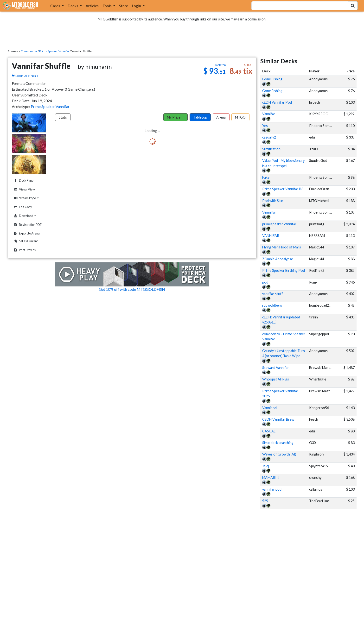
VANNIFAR (271, 236)
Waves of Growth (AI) (279, 454)
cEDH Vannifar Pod (277, 102)
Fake (266, 177)
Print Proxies (24, 250)
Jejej (266, 466)
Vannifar (269, 114)
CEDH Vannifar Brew (278, 419)
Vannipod (269, 408)
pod (265, 282)
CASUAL (269, 431)
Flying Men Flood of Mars (282, 247)
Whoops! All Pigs (276, 379)
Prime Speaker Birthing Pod (284, 270)
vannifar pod (272, 489)
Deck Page (23, 180)
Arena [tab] (221, 117)
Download (29, 216)
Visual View (24, 189)
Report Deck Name (25, 76)
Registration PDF (27, 225)
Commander (29, 51)
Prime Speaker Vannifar (54, 51)
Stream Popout (26, 198)
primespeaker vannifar (279, 224)
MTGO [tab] (240, 117)
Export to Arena (26, 233)
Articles (92, 6)
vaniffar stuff (273, 294)
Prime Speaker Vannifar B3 (283, 189)
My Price (174, 117)
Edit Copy (22, 207)
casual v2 (269, 137)
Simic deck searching (278, 443)
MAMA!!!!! (271, 478)
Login (137, 6)
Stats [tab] (63, 117)
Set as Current (25, 241)
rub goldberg (272, 305)
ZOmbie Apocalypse (278, 259)
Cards (56, 6)
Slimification (271, 149)
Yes (265, 126)
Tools (107, 6)
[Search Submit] (353, 6)
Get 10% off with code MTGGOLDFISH (132, 289)
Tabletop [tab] (200, 117)
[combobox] (297, 6)
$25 (265, 501)
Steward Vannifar (276, 368)
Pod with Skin (273, 201)
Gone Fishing (272, 79)
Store (124, 6)
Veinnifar (269, 212)
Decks (73, 6)
